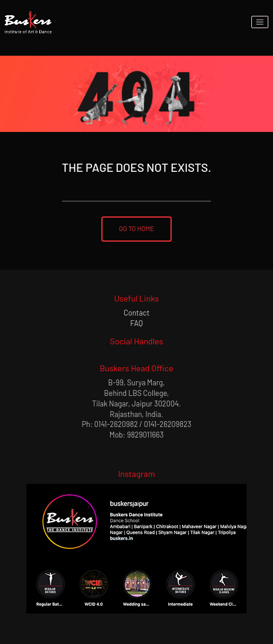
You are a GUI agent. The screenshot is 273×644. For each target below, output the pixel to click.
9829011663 (146, 435)
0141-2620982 (116, 424)
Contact (136, 313)
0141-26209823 (168, 424)
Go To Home (136, 228)
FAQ (136, 323)
